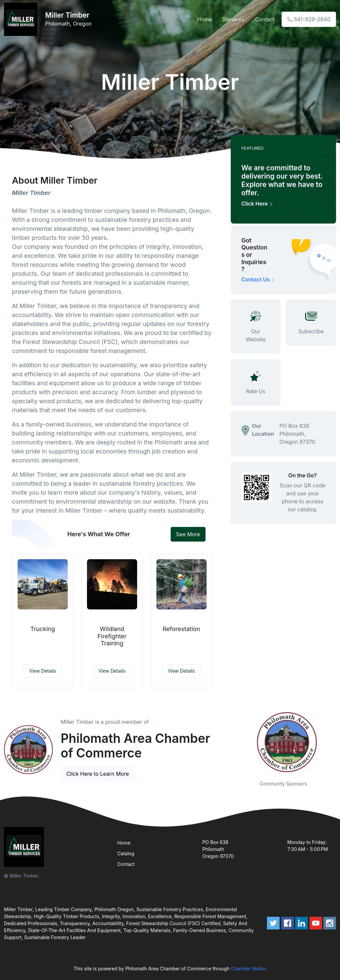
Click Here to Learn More (98, 774)
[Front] (22, 19)
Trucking (42, 629)
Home (205, 19)
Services (234, 19)
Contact (265, 19)
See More (188, 534)
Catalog (126, 853)
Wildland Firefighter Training (112, 636)
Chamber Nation (249, 969)
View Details (43, 671)
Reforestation (181, 629)
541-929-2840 (309, 19)
